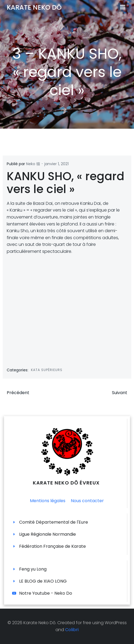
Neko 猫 (33, 164)
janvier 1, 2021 (57, 164)
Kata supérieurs (47, 370)
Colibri (72, 630)
